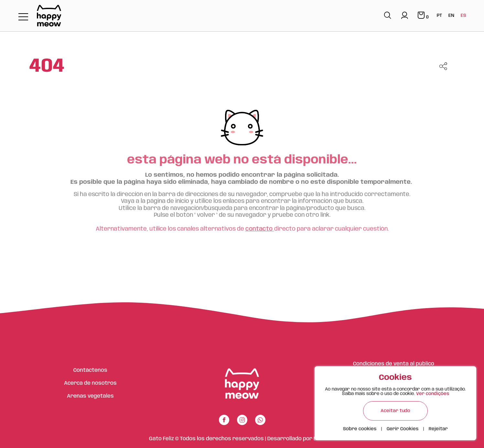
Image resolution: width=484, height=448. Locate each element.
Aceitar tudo (395, 411)
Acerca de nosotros (90, 383)
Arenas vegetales (90, 396)
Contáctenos (90, 370)
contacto (260, 229)
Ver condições (433, 394)
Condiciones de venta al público (394, 364)
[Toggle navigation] (23, 17)
